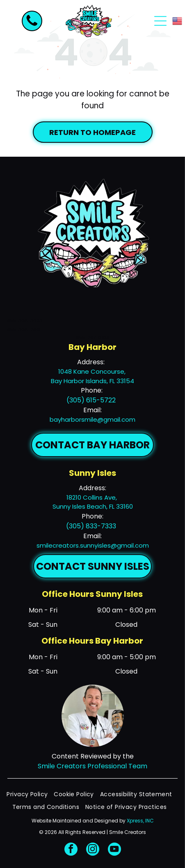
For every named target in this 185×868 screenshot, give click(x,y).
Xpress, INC (140, 821)
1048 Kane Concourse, (93, 371)
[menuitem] (30, 794)
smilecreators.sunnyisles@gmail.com (93, 545)
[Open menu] (160, 21)
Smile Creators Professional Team (92, 766)
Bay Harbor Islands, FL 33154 (92, 381)
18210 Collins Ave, (92, 497)
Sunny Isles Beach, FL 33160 (93, 506)
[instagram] (93, 850)
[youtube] (114, 850)
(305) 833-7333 (91, 526)
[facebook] (71, 850)
